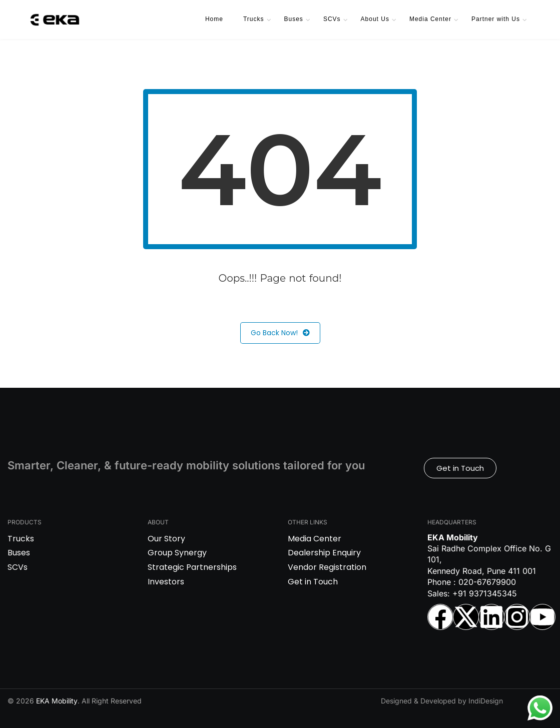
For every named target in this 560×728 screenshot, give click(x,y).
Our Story (166, 539)
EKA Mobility (57, 701)
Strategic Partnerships (192, 567)
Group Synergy (177, 553)
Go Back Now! (280, 333)
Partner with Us (496, 19)
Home (214, 19)
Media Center (430, 19)
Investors (166, 582)
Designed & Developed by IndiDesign (442, 701)
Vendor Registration (327, 567)
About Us (375, 19)
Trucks (254, 19)
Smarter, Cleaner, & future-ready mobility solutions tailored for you (186, 465)
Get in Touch (313, 582)
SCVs (332, 19)
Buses (294, 19)
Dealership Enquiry (324, 553)
